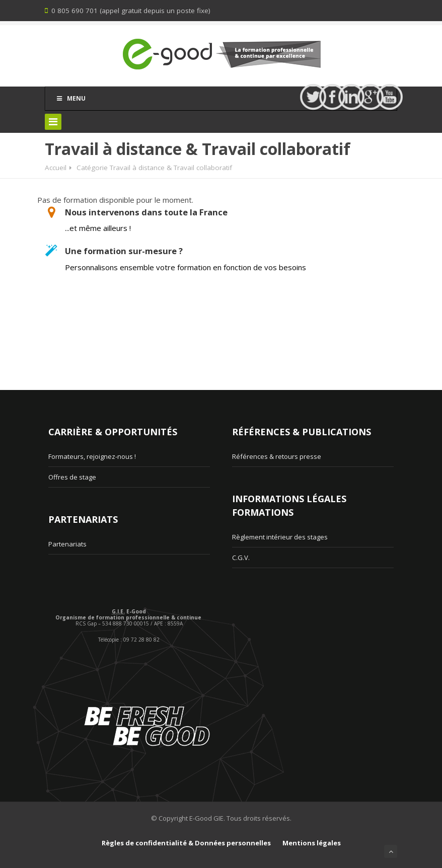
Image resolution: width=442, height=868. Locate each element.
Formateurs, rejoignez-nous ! (92, 456)
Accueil (56, 168)
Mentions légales (312, 843)
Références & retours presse (277, 456)
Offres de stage (72, 477)
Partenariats (67, 544)
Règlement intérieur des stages (280, 537)
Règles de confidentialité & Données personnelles (186, 843)
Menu (70, 98)
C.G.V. (241, 558)
